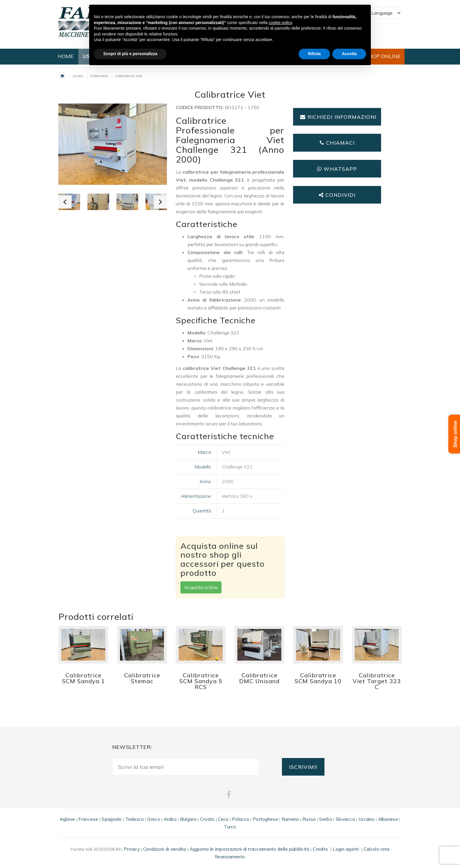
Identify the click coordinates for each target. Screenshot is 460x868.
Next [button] (160, 202)
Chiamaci (337, 143)
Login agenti (346, 849)
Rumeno (290, 819)
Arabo (170, 819)
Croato (207, 819)
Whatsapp (337, 169)
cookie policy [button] (280, 23)
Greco (154, 819)
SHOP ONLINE (383, 56)
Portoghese (265, 819)
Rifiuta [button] (314, 54)
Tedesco (135, 819)
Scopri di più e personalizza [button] (130, 54)
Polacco (241, 819)
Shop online (455, 434)
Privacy (132, 849)
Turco (230, 827)
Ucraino (367, 819)
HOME (66, 56)
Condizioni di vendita (165, 849)
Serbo (325, 819)
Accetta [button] (349, 54)
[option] (98, 202)
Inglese (67, 819)
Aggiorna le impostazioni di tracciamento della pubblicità (250, 849)
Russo (309, 819)
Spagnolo (111, 819)
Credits (320, 849)
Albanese (388, 819)
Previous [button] (65, 202)
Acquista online (201, 587)
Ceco (223, 819)
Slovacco (345, 819)
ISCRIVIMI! (303, 767)
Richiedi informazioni (338, 117)
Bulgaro (188, 819)
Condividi (337, 195)
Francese (88, 819)
